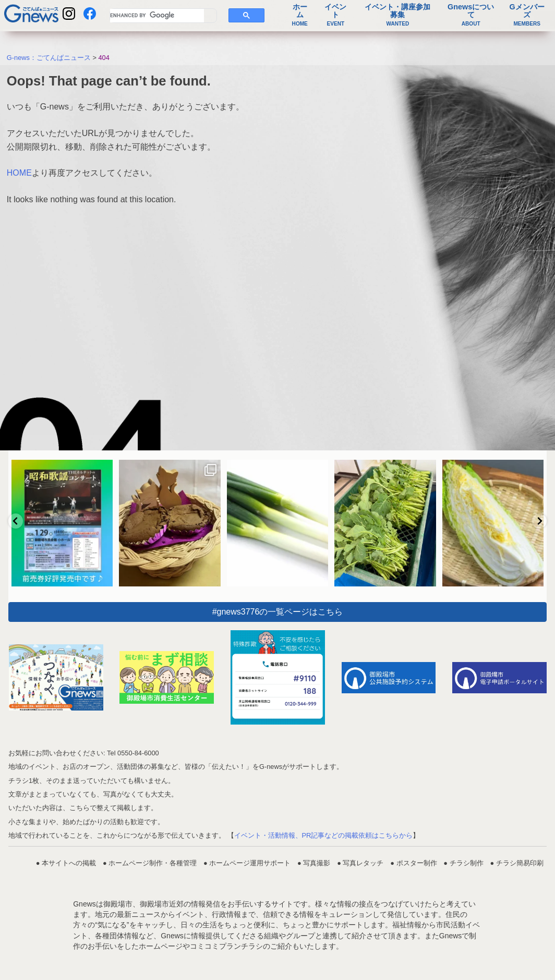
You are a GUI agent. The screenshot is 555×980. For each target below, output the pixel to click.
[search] (157, 16)
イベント (335, 15)
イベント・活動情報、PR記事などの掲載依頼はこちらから (324, 835)
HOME (19, 173)
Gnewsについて (471, 15)
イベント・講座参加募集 (397, 15)
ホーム (300, 15)
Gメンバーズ (527, 15)
